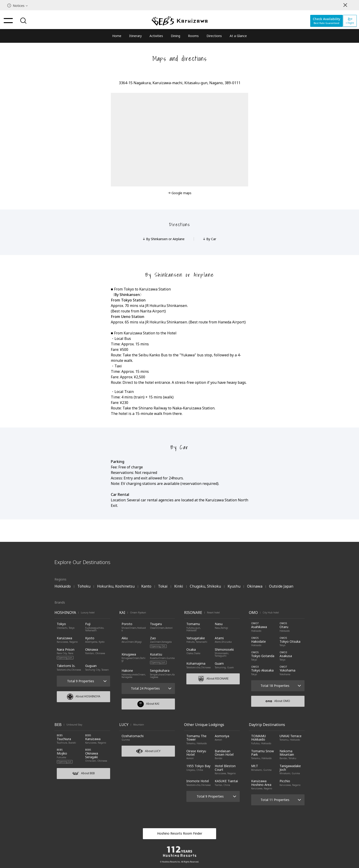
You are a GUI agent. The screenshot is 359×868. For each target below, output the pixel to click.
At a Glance (238, 36)
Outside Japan (281, 586)
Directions (214, 36)
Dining (175, 36)
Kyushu (234, 586)
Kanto (146, 586)
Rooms (193, 36)
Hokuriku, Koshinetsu (116, 586)
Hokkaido (63, 586)
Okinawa (255, 586)
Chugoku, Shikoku (205, 586)
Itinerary (135, 36)
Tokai (163, 586)
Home (117, 36)
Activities (156, 36)
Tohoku (84, 586)
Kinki (179, 586)
